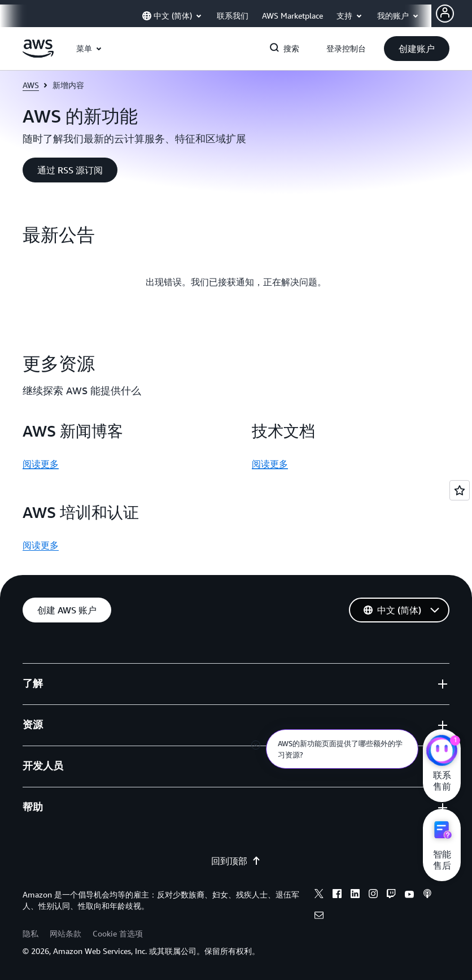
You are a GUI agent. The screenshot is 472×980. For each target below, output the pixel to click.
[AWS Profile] (445, 14)
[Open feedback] (460, 490)
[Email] (319, 917)
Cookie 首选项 (118, 933)
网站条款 (65, 933)
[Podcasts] (427, 895)
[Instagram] (373, 895)
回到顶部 (236, 861)
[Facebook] (337, 895)
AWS (31, 85)
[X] (319, 895)
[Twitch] (391, 895)
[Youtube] (409, 895)
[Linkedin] (355, 895)
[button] (417, 49)
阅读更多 (41, 464)
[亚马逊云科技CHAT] (442, 752)
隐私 (30, 933)
